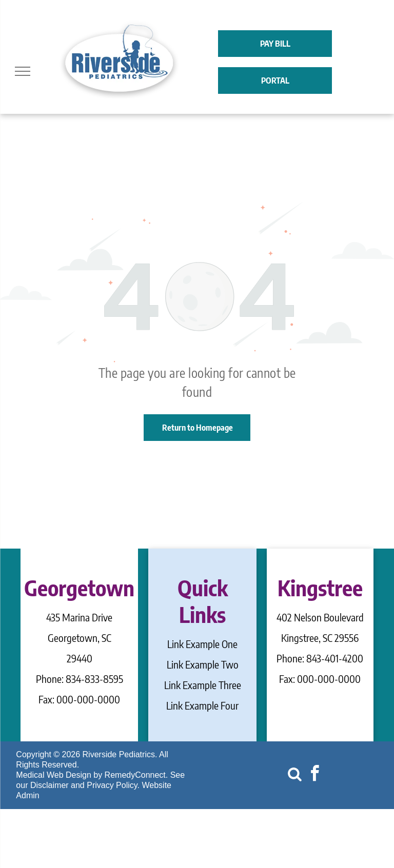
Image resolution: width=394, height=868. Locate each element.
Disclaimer (50, 785)
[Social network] (294, 775)
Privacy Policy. (113, 785)
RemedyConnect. (136, 775)
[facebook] (314, 775)
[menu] (23, 71)
